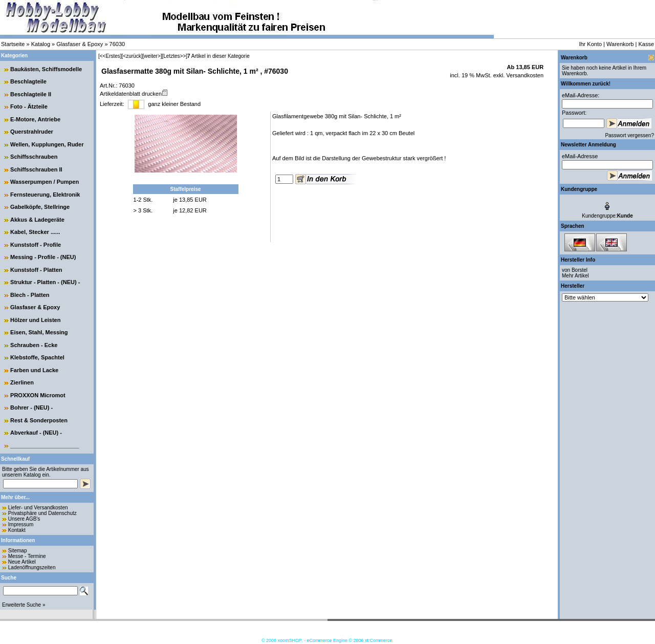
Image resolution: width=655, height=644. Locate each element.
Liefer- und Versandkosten (38, 508)
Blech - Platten (30, 295)
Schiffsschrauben (34, 157)
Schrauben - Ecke (34, 345)
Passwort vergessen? (629, 135)
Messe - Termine (27, 556)
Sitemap (18, 551)
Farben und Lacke (34, 370)
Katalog (41, 44)
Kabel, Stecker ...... (35, 232)
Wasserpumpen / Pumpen (45, 182)
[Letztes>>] (175, 56)
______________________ (45, 445)
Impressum (21, 524)
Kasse (646, 44)
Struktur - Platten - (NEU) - (45, 282)
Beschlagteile (28, 81)
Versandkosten (524, 75)
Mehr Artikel (575, 276)
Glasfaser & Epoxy (80, 44)
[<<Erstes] (110, 56)
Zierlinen (22, 382)
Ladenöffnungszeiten (32, 567)
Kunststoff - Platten (36, 270)
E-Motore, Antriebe (35, 119)
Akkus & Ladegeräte (37, 220)
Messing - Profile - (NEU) (43, 257)
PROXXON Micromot (38, 395)
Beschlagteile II (31, 94)
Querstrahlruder (32, 132)
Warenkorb (620, 44)
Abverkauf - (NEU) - (36, 433)
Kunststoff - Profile (36, 245)
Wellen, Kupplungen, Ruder (47, 144)
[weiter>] (152, 56)
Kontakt (17, 530)
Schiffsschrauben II (36, 169)
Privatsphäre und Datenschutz (42, 513)
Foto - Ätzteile (29, 106)
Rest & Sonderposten (39, 420)
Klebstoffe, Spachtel (37, 357)
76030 (117, 44)
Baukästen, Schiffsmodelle (46, 69)
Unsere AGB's (24, 519)
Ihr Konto (590, 44)
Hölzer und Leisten (35, 320)
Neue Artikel (22, 562)
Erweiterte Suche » (24, 605)
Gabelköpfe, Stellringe (40, 207)
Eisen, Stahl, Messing (39, 332)
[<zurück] (132, 56)
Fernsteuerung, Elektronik (45, 195)
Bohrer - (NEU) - (31, 407)
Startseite (13, 44)
